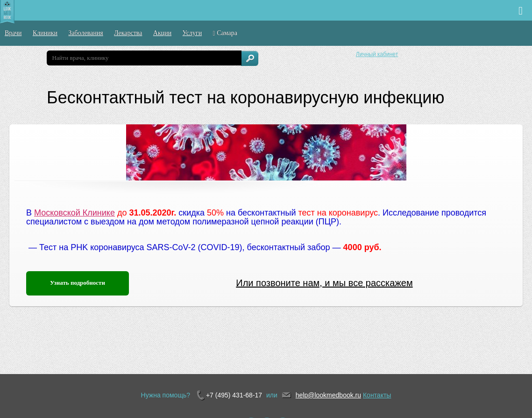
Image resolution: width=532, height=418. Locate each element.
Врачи (13, 33)
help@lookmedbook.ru (328, 395)
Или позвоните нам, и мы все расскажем (324, 283)
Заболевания (85, 33)
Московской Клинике (74, 213)
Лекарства (128, 33)
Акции (162, 33)
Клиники (45, 33)
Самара (225, 33)
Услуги (192, 33)
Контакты (377, 395)
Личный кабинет (377, 54)
